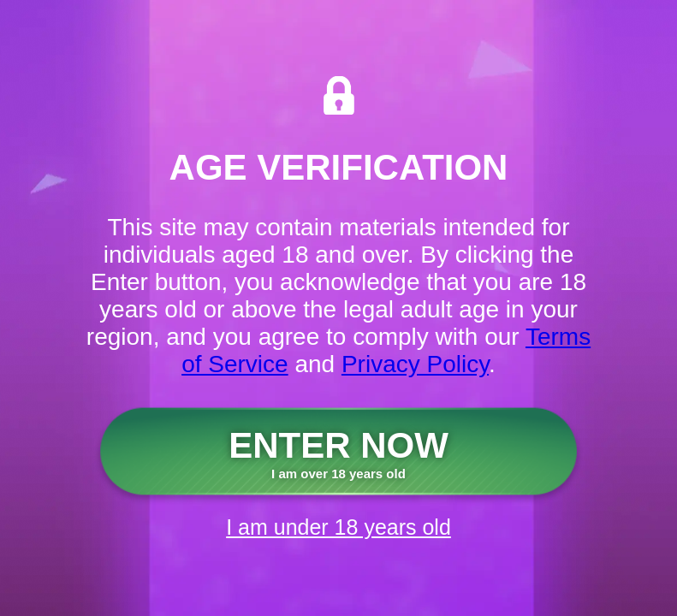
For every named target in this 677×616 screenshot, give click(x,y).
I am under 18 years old (338, 527)
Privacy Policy (415, 364)
